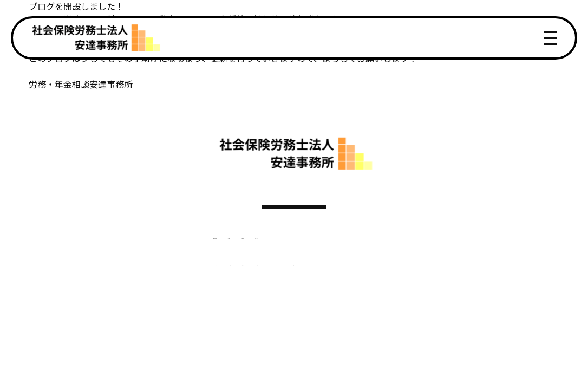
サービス (206, 254)
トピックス (321, 254)
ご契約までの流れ (155, 294)
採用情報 (390, 294)
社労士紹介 (270, 294)
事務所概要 (330, 294)
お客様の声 (262, 254)
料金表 (219, 294)
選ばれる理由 (147, 254)
